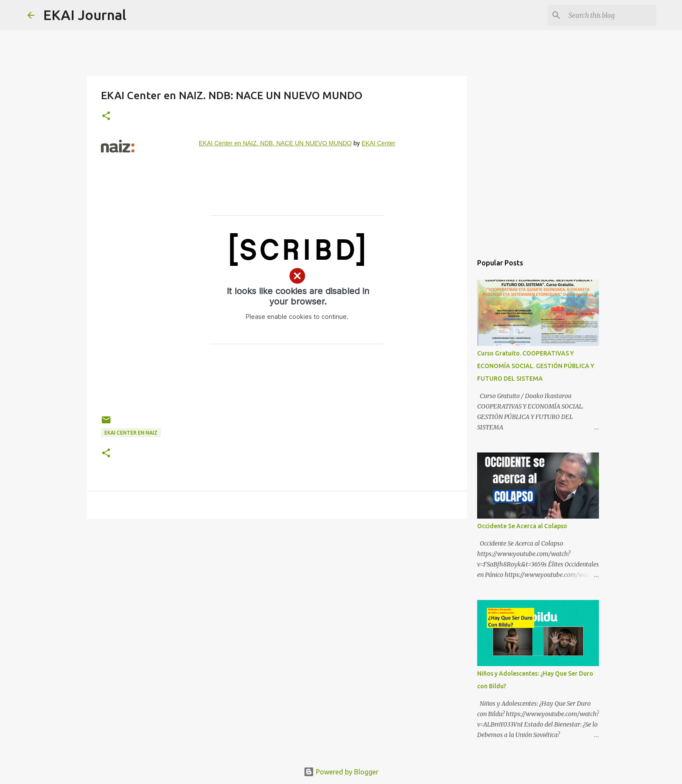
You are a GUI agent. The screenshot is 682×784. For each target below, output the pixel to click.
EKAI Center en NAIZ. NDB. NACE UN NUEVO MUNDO (275, 143)
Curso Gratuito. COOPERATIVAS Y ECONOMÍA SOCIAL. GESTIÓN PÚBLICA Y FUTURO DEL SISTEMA (536, 366)
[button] (106, 116)
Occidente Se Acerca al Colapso (522, 526)
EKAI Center (378, 143)
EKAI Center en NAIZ (131, 433)
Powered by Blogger (341, 772)
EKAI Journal (85, 15)
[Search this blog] (611, 15)
